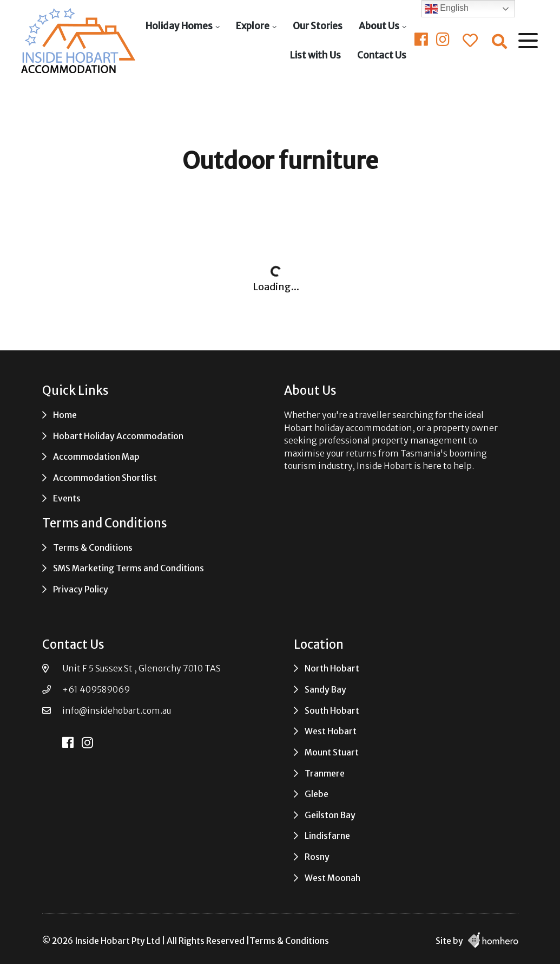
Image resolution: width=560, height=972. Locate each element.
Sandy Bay (325, 690)
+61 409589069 (96, 690)
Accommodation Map (96, 457)
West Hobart (331, 731)
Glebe (317, 794)
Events (67, 498)
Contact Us (381, 55)
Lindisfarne (327, 836)
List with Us (315, 55)
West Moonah (332, 878)
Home (65, 415)
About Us (378, 26)
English (447, 9)
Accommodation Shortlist (105, 478)
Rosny (317, 857)
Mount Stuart (332, 752)
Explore (252, 26)
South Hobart (332, 711)
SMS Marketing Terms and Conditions (129, 568)
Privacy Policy (81, 589)
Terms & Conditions (93, 548)
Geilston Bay (330, 815)
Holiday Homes (179, 26)
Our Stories (317, 26)
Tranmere (325, 774)
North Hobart (332, 668)
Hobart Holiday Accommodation (118, 436)
